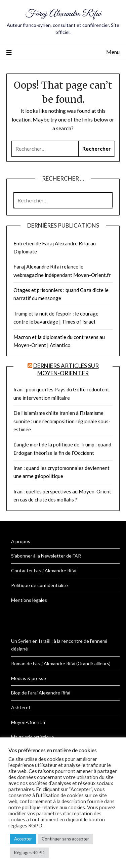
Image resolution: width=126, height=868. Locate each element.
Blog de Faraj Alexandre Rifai (41, 693)
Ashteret (21, 707)
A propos (21, 541)
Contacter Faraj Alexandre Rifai (44, 570)
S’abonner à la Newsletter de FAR (46, 556)
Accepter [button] (23, 839)
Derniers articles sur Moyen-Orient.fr (66, 369)
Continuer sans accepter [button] (65, 839)
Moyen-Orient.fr (28, 722)
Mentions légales (29, 600)
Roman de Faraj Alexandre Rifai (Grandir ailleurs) (61, 663)
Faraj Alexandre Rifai (63, 14)
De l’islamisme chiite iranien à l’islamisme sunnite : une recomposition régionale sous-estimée (62, 421)
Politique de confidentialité (39, 585)
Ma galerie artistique (33, 737)
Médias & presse (29, 678)
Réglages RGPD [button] (29, 853)
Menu (113, 52)
